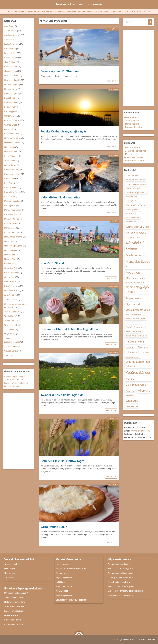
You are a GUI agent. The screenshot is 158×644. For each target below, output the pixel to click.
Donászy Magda (85, 11)
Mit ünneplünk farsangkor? (16, 593)
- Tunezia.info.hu (131, 121)
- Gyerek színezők (132, 148)
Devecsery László (112, 29)
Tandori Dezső (11, 316)
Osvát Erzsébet (11, 273)
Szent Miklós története (14, 380)
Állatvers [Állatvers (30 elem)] (144, 391)
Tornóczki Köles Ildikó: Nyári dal (62, 395)
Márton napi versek (13, 210)
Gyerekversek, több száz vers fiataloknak (79, 4)
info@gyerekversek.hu (140, 431)
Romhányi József (12, 291)
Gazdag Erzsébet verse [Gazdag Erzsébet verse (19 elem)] (138, 205)
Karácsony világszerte (14, 611)
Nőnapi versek (11, 250)
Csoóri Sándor (144, 11)
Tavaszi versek (33, 11)
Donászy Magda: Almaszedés (121, 577)
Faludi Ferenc (10, 98)
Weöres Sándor (49, 11)
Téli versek (9, 330)
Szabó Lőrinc (10, 295)
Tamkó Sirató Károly (13, 312)
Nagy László (10, 241)
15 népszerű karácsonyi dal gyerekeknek (125, 591)
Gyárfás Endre (11, 125)
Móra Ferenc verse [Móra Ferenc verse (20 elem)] (136, 278)
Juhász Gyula (10, 165)
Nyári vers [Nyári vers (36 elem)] (134, 298)
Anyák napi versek (16, 11)
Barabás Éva (10, 49)
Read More (111, 81)
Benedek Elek (113, 419)
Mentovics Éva (11, 214)
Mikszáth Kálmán (12, 219)
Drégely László (11, 89)
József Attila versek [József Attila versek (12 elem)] (132, 222)
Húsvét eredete (11, 615)
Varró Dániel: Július (54, 527)
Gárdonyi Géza (11, 116)
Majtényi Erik (10, 206)
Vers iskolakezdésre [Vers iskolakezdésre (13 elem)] (133, 357)
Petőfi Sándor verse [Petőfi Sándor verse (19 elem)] (136, 318)
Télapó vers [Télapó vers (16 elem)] (143, 347)
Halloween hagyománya (15, 602)
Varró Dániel (10, 334)
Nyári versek (114, 89)
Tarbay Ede (9, 321)
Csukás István (10, 71)
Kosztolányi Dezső (12, 192)
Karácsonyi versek (12, 174)
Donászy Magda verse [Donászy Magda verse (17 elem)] (136, 193)
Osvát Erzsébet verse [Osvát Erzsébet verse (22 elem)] (138, 310)
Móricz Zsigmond (12, 232)
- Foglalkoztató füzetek (134, 161)
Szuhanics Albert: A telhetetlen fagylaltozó (69, 329)
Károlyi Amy (10, 179)
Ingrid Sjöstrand (11, 156)
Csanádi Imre (10, 62)
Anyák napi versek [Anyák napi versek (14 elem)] (133, 175)
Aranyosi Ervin (11, 40)
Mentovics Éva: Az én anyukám (121, 586)
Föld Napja (9, 111)
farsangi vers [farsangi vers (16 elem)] (131, 200)
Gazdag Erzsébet (12, 120)
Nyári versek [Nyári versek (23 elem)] (133, 304)
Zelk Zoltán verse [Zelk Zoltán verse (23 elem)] (136, 385)
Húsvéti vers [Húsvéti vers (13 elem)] (130, 214)
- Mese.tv (128, 154)
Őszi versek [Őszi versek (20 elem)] (132, 406)
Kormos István (11, 188)
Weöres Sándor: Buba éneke (120, 573)
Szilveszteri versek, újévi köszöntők (71, 600)
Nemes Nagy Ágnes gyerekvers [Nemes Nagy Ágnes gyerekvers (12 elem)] (135, 282)
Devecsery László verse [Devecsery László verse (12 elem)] (133, 188)
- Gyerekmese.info (132, 117)
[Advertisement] (19, 431)
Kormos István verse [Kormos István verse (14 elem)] (133, 237)
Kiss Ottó (115, 221)
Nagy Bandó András (13, 237)
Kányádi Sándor (102, 11)
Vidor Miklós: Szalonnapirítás (60, 197)
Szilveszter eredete (13, 386)
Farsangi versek (11, 102)
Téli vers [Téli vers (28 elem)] (132, 352)
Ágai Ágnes (9, 26)
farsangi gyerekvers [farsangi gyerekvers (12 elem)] (132, 197)
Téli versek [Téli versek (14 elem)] (145, 353)
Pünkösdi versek (12, 286)
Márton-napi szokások (14, 624)
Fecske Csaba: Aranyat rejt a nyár (63, 131)
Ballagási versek (12, 44)
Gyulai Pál (9, 129)
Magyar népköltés (12, 201)
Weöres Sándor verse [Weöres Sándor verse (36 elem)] (138, 375)
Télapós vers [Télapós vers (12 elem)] (130, 347)
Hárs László (10, 147)
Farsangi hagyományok (15, 376)
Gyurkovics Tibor (12, 134)
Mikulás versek (11, 223)
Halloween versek (12, 143)
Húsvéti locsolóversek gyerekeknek (71, 568)
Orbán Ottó (9, 264)
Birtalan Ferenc (11, 58)
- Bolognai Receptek (133, 127)
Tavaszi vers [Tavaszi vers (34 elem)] (135, 341)
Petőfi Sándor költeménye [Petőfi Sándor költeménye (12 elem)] (133, 314)
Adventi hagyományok (14, 598)
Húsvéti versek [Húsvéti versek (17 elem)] (133, 218)
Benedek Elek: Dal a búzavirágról (63, 461)
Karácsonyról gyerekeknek (16, 383)
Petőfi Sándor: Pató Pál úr (119, 582)
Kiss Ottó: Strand (52, 263)
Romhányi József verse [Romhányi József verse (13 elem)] (134, 323)
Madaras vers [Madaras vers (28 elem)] (135, 255)
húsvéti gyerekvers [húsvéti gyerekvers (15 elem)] (133, 210)
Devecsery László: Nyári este (120, 595)
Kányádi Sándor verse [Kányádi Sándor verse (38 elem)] (138, 246)
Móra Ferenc (10, 228)
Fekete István (10, 107)
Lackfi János (129, 11)
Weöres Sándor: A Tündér (119, 564)
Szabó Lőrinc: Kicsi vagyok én (121, 568)
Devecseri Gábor (12, 76)
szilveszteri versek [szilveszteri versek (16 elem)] (134, 332)
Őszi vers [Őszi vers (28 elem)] (132, 401)
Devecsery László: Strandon (60, 71)
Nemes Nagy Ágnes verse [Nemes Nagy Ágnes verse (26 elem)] (138, 289)
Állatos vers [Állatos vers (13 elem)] (130, 391)
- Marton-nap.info (132, 124)
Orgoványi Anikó (12, 268)
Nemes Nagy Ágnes (67, 11)
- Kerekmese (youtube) (134, 157)
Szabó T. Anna (11, 300)
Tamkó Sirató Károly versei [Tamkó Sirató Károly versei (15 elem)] (136, 336)
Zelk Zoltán (116, 11)
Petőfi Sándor (10, 282)
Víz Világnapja (11, 346)
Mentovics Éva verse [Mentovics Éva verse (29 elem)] (138, 264)
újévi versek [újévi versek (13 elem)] (130, 396)
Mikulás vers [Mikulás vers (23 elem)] (133, 273)
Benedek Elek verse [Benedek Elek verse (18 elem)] (135, 180)
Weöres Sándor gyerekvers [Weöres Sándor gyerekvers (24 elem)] (138, 364)
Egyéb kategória (11, 94)
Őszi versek (10, 277)
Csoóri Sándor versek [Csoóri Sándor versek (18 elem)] (136, 184)
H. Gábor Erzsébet (13, 138)
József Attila (10, 161)
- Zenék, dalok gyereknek (135, 151)
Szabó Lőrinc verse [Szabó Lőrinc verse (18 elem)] (135, 327)
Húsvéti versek (11, 152)
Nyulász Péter (10, 259)
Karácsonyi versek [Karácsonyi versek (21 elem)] (136, 233)
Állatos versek (10, 31)
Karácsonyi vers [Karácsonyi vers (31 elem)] (137, 227)
